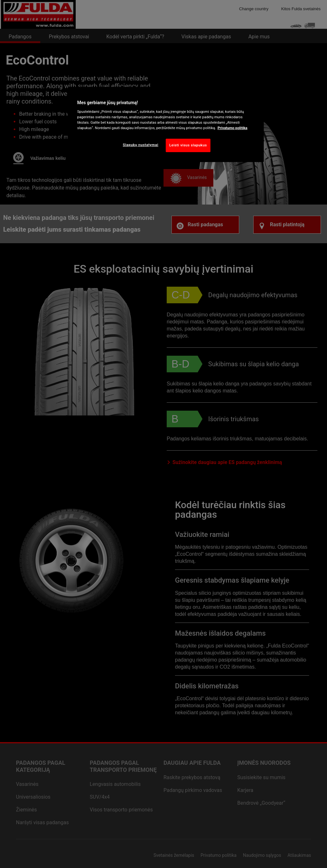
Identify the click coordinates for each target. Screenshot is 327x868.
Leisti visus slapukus (188, 145)
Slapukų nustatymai (141, 145)
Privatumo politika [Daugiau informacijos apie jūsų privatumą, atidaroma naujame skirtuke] (232, 128)
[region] (166, 125)
